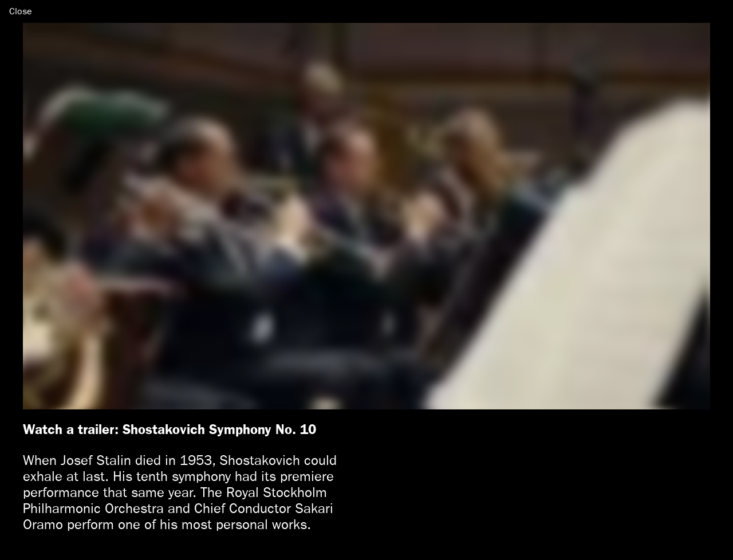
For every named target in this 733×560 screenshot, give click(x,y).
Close (21, 11)
